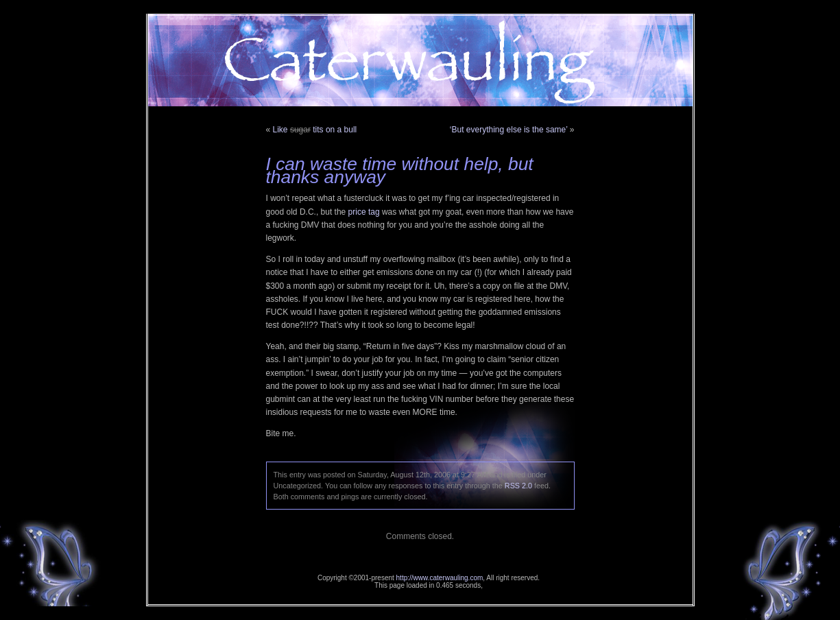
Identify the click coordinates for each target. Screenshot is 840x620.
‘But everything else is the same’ (509, 130)
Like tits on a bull (315, 130)
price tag (364, 212)
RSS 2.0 (518, 486)
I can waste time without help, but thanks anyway (400, 170)
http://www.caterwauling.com (440, 578)
